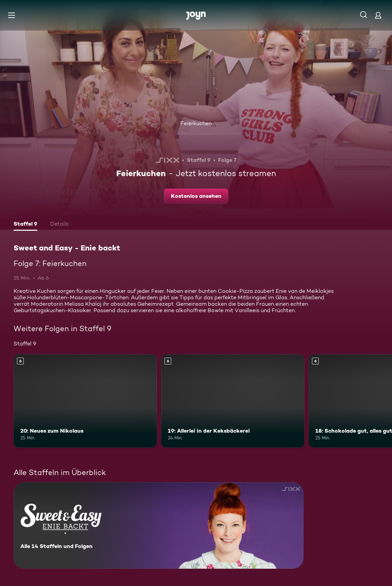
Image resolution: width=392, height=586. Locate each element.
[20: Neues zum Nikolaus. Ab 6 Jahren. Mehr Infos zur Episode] (85, 401)
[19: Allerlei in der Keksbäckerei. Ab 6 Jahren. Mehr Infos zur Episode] (233, 401)
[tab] (25, 225)
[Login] (378, 15)
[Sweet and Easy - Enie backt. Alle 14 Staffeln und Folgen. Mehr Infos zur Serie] (159, 525)
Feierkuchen (196, 123)
